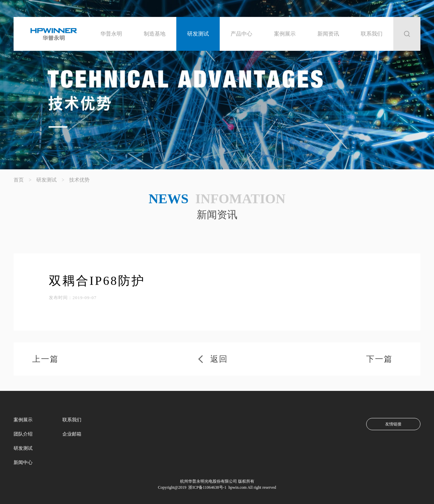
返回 (219, 359)
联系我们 (372, 34)
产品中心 (241, 34)
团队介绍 (23, 434)
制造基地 (155, 34)
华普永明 (111, 34)
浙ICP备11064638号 (205, 487)
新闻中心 (23, 463)
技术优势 (79, 180)
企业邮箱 (72, 434)
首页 (19, 180)
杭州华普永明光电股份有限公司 (209, 481)
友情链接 (393, 424)
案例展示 (285, 34)
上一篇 (45, 359)
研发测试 (198, 34)
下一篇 (379, 359)
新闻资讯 (328, 34)
